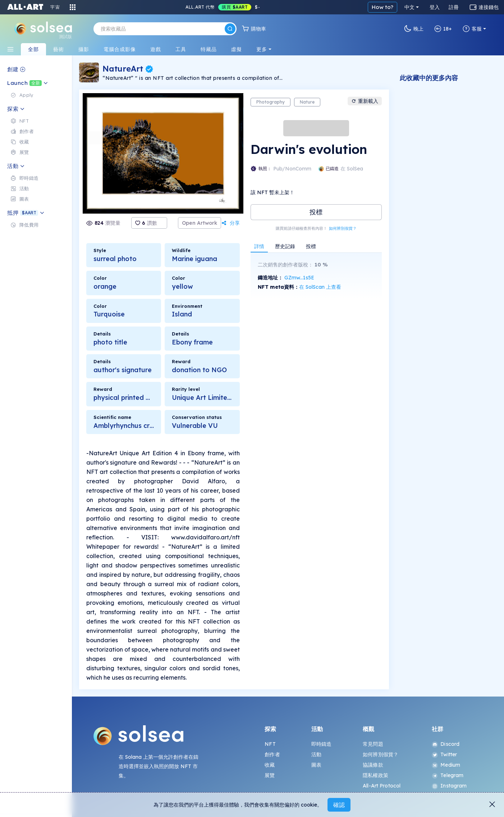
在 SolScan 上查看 (320, 287)
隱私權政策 (375, 775)
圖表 (316, 765)
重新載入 (365, 101)
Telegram (448, 775)
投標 (316, 212)
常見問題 (373, 744)
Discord (446, 744)
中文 (409, 7)
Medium (446, 765)
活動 (316, 754)
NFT (270, 744)
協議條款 (373, 765)
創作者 (272, 754)
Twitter (444, 754)
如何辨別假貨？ (343, 228)
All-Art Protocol (382, 786)
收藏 (270, 765)
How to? (382, 7)
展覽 (270, 775)
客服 (472, 29)
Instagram (449, 786)
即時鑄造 (322, 744)
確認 (339, 805)
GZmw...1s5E (299, 278)
